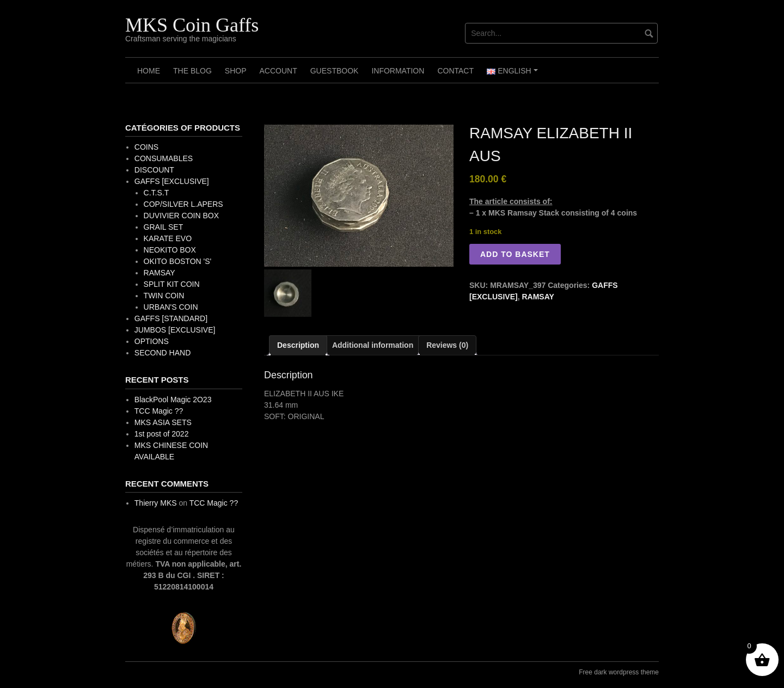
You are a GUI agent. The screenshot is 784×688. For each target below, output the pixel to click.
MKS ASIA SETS (163, 422)
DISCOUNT (154, 170)
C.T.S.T (157, 193)
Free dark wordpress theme (619, 672)
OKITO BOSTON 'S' (178, 261)
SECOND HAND (163, 353)
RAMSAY (538, 297)
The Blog (192, 71)
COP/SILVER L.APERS (183, 204)
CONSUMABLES (164, 158)
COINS (146, 147)
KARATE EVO (168, 238)
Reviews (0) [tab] (447, 345)
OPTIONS (152, 341)
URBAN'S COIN (171, 307)
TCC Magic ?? (159, 411)
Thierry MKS (156, 503)
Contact (455, 71)
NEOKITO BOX (170, 250)
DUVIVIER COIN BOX (181, 216)
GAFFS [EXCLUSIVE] (172, 181)
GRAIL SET (164, 227)
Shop (236, 71)
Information (398, 71)
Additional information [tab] (373, 345)
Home (149, 71)
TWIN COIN (164, 296)
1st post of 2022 (162, 434)
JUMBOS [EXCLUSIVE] (175, 330)
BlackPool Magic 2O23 (173, 400)
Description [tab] (298, 345)
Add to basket (515, 254)
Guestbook (335, 71)
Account (278, 71)
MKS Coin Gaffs (192, 25)
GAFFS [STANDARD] (171, 318)
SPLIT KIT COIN (172, 284)
